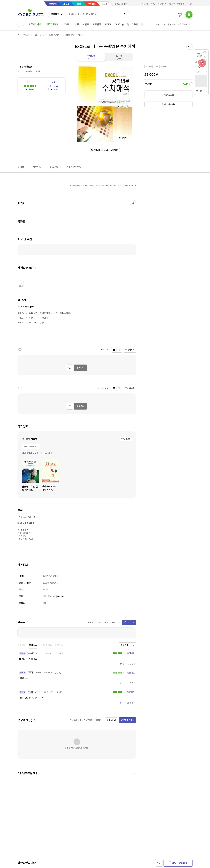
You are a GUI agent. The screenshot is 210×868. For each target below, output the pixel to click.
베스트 (66, 24)
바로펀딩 (97, 24)
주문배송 (172, 4)
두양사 (20, 71)
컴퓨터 (42, 323)
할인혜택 (172, 25)
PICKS (108, 24)
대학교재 (44, 318)
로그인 (153, 4)
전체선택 (104, 350)
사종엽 (21, 67)
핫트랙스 (92, 4)
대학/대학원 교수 (31, 447)
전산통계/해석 (54, 35)
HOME (19, 35)
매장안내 (181, 4)
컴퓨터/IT (39, 35)
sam (79, 4)
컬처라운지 (133, 24)
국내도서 (26, 35)
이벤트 (86, 24)
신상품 (76, 24)
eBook (66, 4)
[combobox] (56, 14)
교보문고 (53, 4)
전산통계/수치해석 (72, 35)
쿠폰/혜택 (199, 91)
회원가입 (145, 4)
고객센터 (189, 4)
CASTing (119, 24)
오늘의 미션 (160, 25)
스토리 (105, 4)
